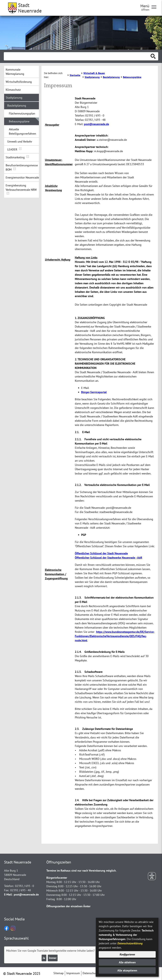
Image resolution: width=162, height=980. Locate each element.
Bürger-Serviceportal (94, 392)
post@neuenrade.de (97, 124)
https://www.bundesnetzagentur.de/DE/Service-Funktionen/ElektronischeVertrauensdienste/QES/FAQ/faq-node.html (115, 636)
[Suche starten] (153, 56)
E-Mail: (8, 894)
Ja (44, 958)
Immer (53, 958)
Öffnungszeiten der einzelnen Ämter (68, 906)
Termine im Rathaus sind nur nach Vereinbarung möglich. (81, 871)
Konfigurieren (127, 954)
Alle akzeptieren (127, 970)
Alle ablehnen (127, 962)
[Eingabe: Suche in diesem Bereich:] (78, 56)
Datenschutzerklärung (130, 943)
